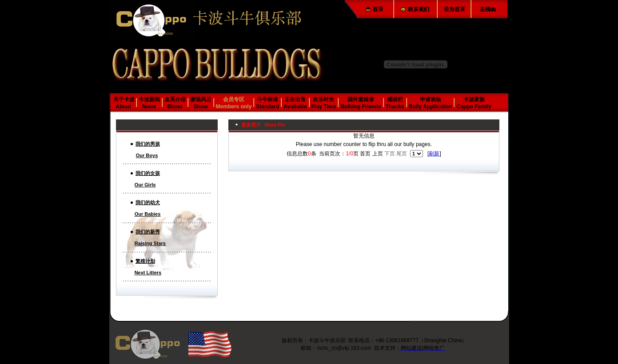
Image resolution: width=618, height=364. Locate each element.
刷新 (434, 154)
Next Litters (148, 273)
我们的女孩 (148, 173)
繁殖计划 (145, 261)
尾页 (402, 154)
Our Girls (145, 185)
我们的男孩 (148, 144)
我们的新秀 (148, 232)
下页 (390, 154)
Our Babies (148, 214)
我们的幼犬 (148, 202)
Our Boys (147, 155)
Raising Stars (150, 243)
